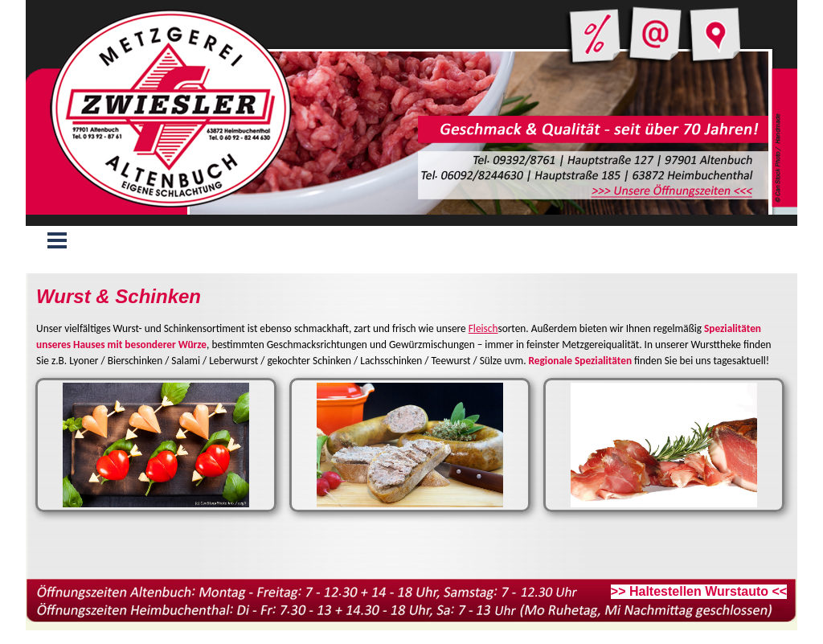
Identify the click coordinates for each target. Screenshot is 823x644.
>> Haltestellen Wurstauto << (699, 591)
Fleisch (483, 328)
